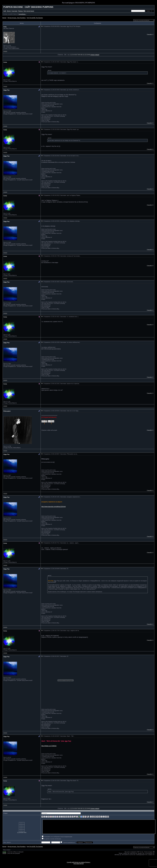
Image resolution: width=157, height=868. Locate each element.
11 (83, 55)
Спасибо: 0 (150, 34)
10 (81, 55)
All (89, 55)
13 (87, 55)
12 (85, 55)
